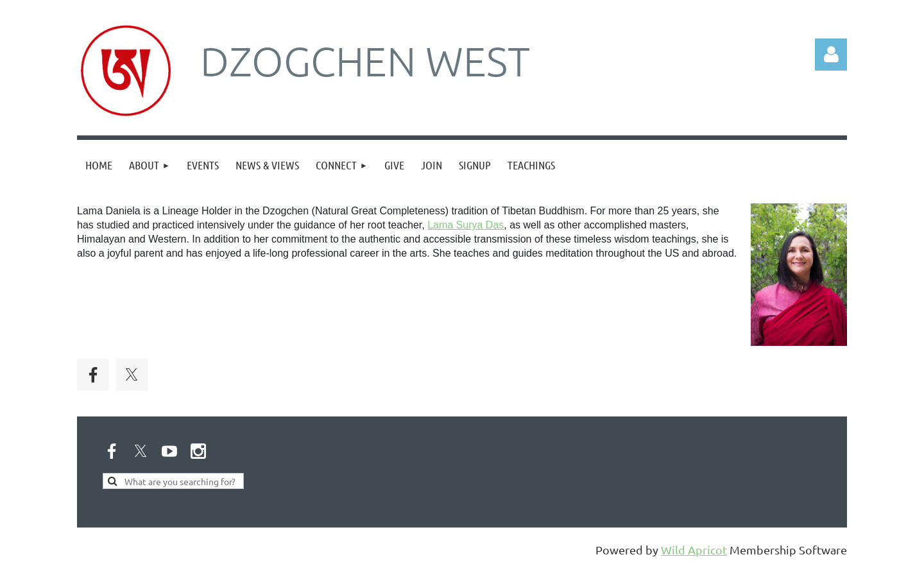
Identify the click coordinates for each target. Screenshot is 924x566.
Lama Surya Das (466, 225)
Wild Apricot (694, 550)
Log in (831, 55)
